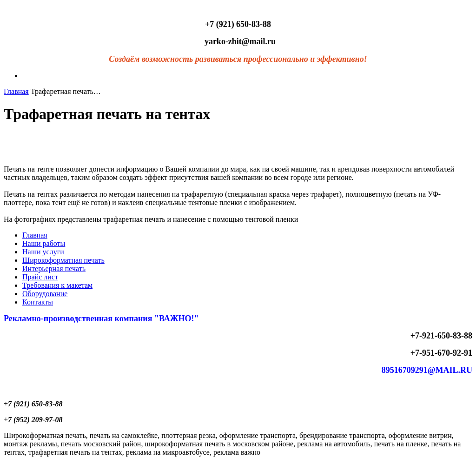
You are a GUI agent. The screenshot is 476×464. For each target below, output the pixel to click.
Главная (16, 91)
